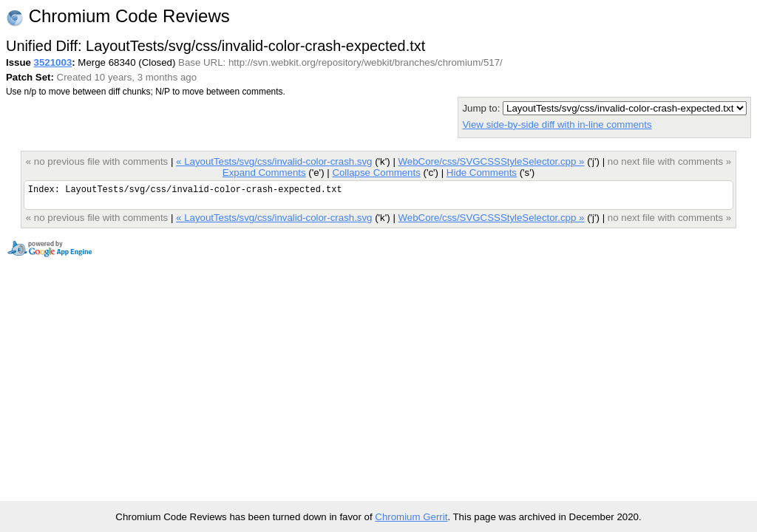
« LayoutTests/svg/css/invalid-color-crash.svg (274, 161)
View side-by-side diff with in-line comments (557, 125)
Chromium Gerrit (411, 517)
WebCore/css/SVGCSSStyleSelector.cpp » (492, 161)
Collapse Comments (376, 173)
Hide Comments (482, 173)
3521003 (53, 62)
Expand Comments (264, 173)
